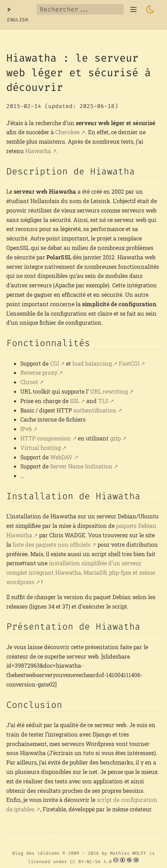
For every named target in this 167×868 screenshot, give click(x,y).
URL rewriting (109, 391)
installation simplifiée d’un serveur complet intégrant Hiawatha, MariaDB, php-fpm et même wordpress (81, 572)
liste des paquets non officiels (52, 544)
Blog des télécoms (36, 853)
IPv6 (26, 429)
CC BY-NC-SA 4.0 (91, 861)
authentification (95, 410)
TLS (103, 401)
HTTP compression (46, 438)
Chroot (29, 382)
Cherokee (67, 132)
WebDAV (61, 457)
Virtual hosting (41, 448)
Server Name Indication (81, 466)
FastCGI (129, 363)
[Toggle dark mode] (150, 9)
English (18, 20)
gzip (115, 438)
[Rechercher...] (80, 9)
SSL (75, 401)
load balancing (92, 363)
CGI (55, 363)
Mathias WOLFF (128, 853)
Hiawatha (38, 151)
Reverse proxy (39, 372)
